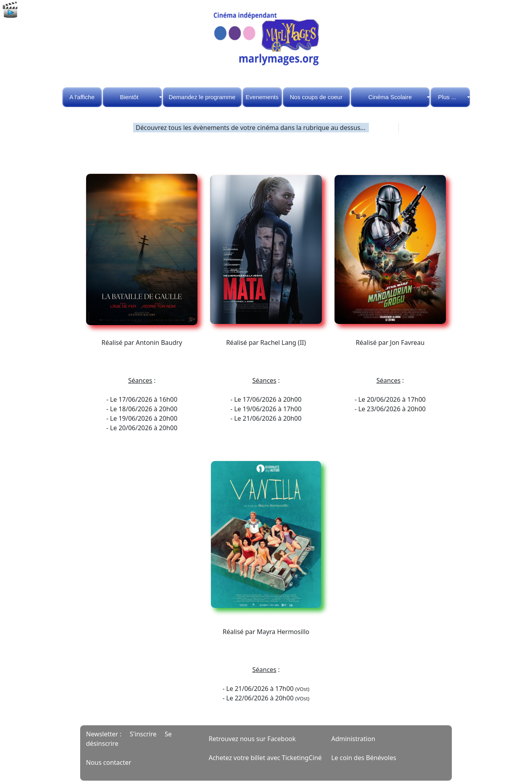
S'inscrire (143, 734)
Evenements (262, 97)
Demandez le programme (202, 97)
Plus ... (447, 97)
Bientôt (129, 97)
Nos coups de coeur (316, 97)
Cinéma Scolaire (390, 97)
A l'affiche (82, 97)
